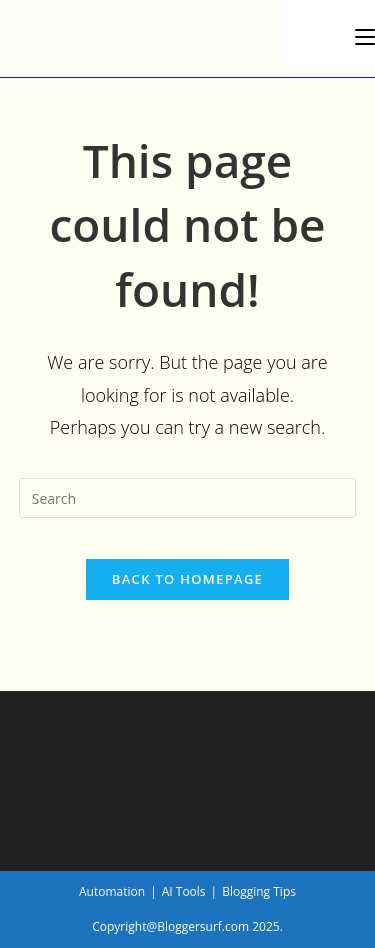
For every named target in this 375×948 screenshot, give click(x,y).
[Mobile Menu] (365, 37)
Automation (112, 891)
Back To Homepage (187, 579)
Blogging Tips (259, 891)
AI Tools (184, 891)
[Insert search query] (188, 498)
